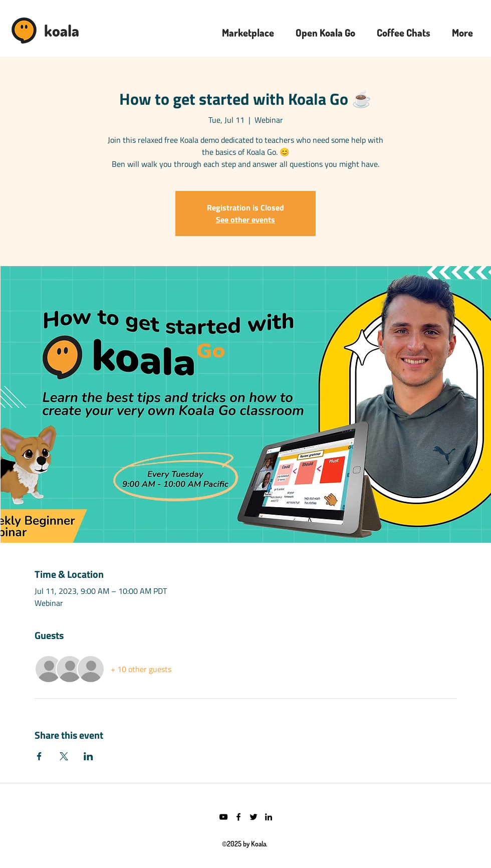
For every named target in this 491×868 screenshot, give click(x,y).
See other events (245, 220)
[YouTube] (223, 817)
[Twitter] (254, 817)
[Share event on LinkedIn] (88, 756)
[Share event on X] (64, 756)
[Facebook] (238, 817)
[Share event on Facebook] (39, 756)
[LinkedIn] (269, 817)
